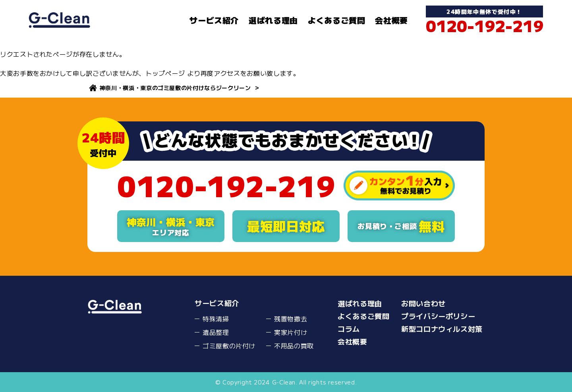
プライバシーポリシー (438, 316)
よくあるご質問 (336, 20)
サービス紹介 (214, 20)
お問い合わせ (423, 303)
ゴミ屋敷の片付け (229, 346)
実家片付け (291, 332)
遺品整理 (216, 332)
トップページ (165, 73)
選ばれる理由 (273, 20)
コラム (349, 329)
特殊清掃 (216, 319)
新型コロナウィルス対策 (442, 329)
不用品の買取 (294, 346)
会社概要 (391, 20)
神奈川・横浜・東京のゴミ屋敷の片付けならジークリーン (175, 88)
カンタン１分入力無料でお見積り (399, 185)
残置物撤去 (291, 319)
